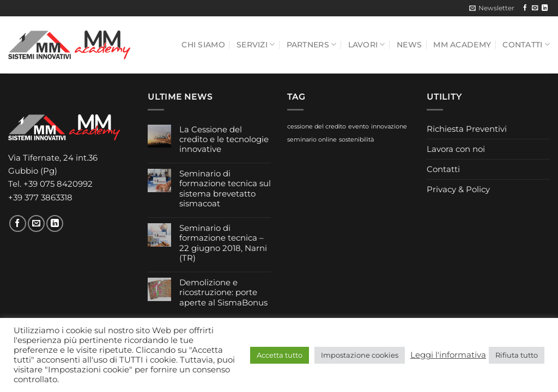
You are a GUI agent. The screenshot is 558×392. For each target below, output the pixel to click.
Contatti (526, 44)
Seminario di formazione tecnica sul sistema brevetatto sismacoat (225, 189)
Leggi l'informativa (448, 355)
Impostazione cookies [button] (360, 355)
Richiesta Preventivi (467, 129)
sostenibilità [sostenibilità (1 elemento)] (356, 140)
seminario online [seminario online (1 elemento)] (312, 140)
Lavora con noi (456, 149)
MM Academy (462, 45)
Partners (312, 44)
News (409, 45)
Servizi (256, 44)
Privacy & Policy (458, 189)
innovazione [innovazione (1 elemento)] (389, 127)
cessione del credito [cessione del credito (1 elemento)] (317, 127)
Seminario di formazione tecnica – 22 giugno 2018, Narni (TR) (223, 243)
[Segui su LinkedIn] (545, 8)
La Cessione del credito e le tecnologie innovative (224, 139)
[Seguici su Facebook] (525, 8)
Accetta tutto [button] (280, 355)
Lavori (367, 44)
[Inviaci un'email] (535, 8)
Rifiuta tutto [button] (517, 355)
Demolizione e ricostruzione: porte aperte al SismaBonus (223, 292)
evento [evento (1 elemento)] (359, 127)
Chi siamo (203, 45)
